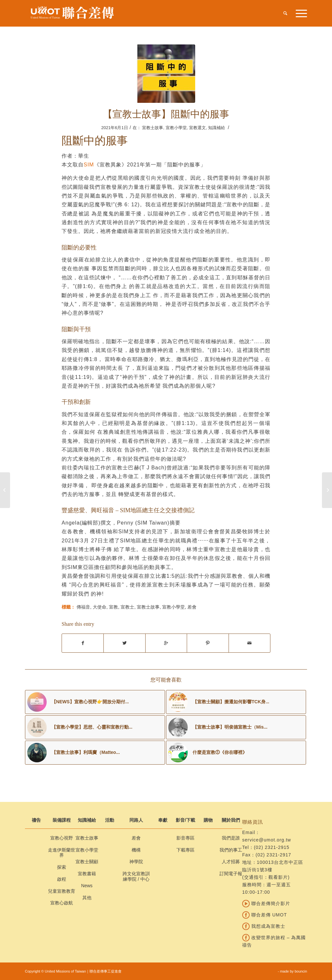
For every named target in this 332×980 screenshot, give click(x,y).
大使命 (100, 607)
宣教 (113, 607)
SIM (89, 164)
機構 (136, 850)
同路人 (136, 820)
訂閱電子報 (231, 874)
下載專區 (185, 850)
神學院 (136, 862)
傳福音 (83, 607)
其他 (87, 898)
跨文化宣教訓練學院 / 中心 (136, 876)
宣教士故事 (153, 128)
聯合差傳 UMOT (265, 915)
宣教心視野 (62, 838)
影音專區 (185, 838)
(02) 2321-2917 (273, 855)
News (87, 886)
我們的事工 (231, 850)
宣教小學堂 (176, 128)
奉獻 (163, 820)
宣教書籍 (87, 874)
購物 (208, 820)
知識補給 (217, 128)
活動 (110, 820)
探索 (62, 867)
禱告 (36, 820)
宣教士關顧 (87, 862)
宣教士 (127, 607)
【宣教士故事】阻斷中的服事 (166, 114)
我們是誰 (231, 838)
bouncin (301, 971)
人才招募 (231, 862)
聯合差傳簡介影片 (266, 903)
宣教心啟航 (62, 903)
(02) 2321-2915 (272, 847)
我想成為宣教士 (264, 926)
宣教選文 (197, 128)
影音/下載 (185, 820)
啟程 (62, 879)
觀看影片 (278, 877)
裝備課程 (62, 820)
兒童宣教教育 (62, 891)
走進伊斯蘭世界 (62, 853)
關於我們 (231, 820)
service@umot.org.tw (267, 840)
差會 (192, 607)
